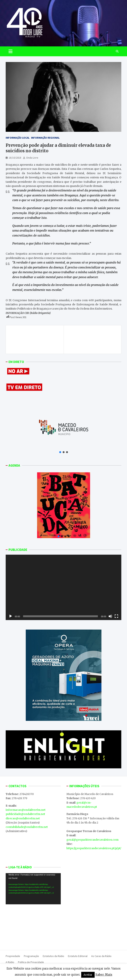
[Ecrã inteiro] (116, 616)
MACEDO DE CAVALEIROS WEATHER (33, 926)
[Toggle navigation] (11, 51)
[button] (60, 452)
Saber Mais (104, 975)
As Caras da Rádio (101, 956)
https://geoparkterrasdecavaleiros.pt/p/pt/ (94, 848)
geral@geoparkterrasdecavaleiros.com (92, 840)
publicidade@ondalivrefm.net (25, 814)
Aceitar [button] (88, 975)
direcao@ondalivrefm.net (23, 818)
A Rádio (10, 962)
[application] (63, 587)
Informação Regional (45, 138)
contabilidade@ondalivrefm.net (27, 827)
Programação (31, 956)
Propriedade (13, 956)
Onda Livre (32, 158)
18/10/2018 (15, 158)
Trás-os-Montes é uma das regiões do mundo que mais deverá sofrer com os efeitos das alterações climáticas (35, 340)
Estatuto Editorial (78, 956)
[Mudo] (110, 616)
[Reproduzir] (11, 616)
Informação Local (18, 138)
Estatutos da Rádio (53, 956)
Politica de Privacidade (31, 962)
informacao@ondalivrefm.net (26, 810)
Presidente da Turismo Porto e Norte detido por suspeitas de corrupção (93, 337)
